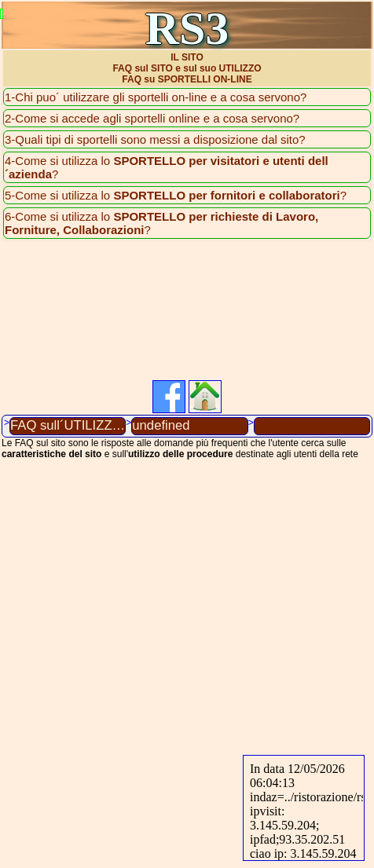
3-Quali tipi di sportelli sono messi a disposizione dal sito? (155, 139)
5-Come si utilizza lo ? (176, 195)
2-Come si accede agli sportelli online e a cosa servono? (152, 118)
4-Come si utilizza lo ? (167, 167)
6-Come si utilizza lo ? (161, 223)
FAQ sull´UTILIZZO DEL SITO (68, 425)
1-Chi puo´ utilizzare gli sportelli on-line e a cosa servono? (156, 97)
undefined (161, 425)
